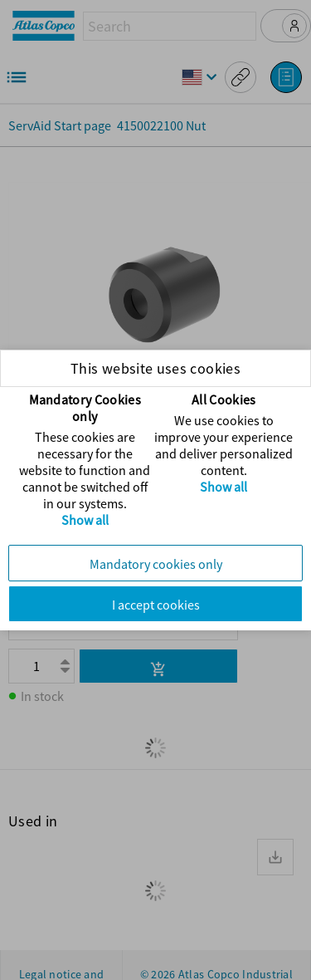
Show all (85, 520)
